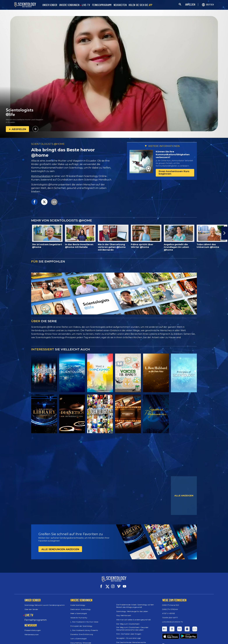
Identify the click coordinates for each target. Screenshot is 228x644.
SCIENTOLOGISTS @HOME (48, 144)
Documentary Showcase (81, 640)
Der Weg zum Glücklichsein (128, 621)
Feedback (169, 637)
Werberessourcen (32, 632)
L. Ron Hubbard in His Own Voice (84, 619)
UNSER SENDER (50, 5)
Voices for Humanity (79, 615)
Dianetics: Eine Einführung (82, 632)
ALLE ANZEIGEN (184, 496)
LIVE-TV (86, 5)
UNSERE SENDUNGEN (69, 5)
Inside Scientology (78, 602)
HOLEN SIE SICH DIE (141, 5)
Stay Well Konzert (124, 613)
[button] (225, 233)
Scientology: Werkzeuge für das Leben (132, 609)
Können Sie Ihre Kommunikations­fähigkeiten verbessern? (173, 154)
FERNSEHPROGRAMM (102, 5)
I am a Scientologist (79, 636)
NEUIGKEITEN (120, 5)
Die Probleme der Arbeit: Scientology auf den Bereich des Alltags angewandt (135, 603)
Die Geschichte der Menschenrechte (131, 640)
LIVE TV (29, 612)
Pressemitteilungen (33, 628)
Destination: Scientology (81, 607)
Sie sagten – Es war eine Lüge (128, 635)
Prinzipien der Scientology (81, 623)
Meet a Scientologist (79, 611)
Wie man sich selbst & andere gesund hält (134, 617)
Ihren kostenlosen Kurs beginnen (174, 172)
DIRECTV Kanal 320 (171, 602)
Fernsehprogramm (36, 617)
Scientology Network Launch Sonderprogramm (45, 602)
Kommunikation (41, 176)
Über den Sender (31, 607)
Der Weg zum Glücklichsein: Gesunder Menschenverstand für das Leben (132, 626)
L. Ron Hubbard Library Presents (84, 627)
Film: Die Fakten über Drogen (129, 631)
